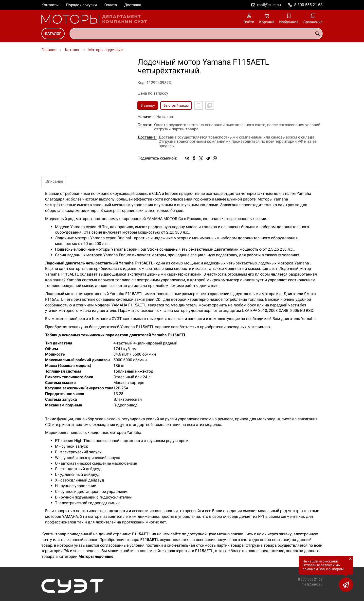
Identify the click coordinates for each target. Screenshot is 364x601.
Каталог (53, 34)
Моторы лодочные (105, 50)
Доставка (133, 5)
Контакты (50, 5)
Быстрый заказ (176, 105)
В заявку (148, 105)
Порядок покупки (82, 5)
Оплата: (145, 125)
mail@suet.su (269, 5)
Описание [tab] (54, 181)
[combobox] (196, 34)
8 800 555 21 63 (308, 5)
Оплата (111, 5)
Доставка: (147, 137)
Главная (49, 50)
